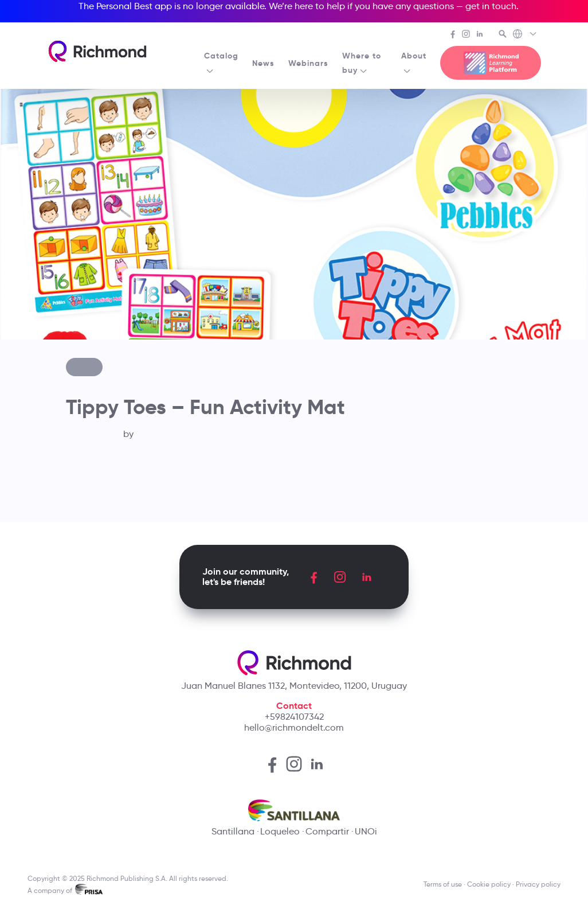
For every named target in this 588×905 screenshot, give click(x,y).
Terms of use (443, 884)
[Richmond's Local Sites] (525, 35)
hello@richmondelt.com (294, 727)
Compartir (327, 831)
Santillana (233, 831)
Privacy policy (538, 884)
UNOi (366, 831)
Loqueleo (280, 831)
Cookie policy (489, 884)
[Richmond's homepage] (97, 51)
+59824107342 (294, 717)
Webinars (308, 63)
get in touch (491, 6)
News (263, 63)
